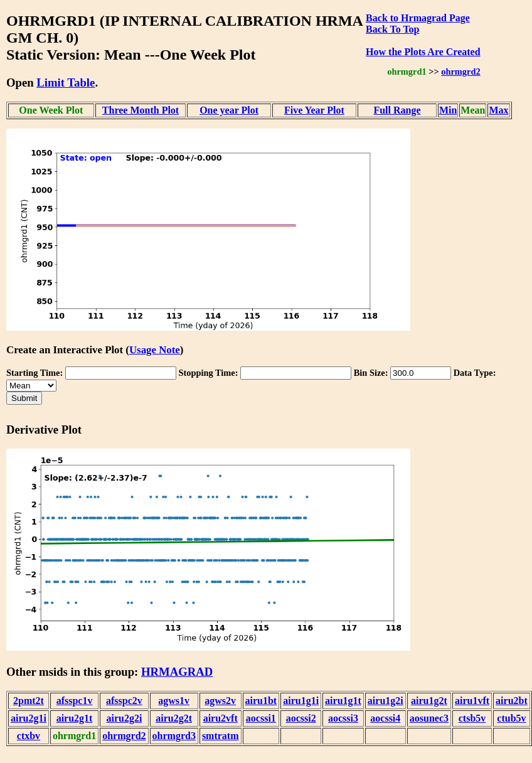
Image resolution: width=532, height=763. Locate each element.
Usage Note (155, 350)
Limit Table (66, 83)
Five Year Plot (314, 110)
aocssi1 (261, 718)
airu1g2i (386, 701)
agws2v (220, 701)
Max (498, 110)
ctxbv (29, 736)
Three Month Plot (141, 110)
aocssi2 (301, 718)
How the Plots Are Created (423, 52)
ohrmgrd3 (174, 736)
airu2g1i (29, 718)
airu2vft (221, 718)
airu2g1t (75, 718)
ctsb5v (472, 718)
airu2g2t (174, 718)
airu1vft (472, 701)
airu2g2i (124, 718)
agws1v (174, 701)
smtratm (221, 736)
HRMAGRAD (177, 672)
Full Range (397, 110)
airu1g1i (301, 701)
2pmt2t (29, 701)
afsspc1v (75, 701)
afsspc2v (124, 701)
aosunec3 (429, 718)
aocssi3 (343, 718)
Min (448, 110)
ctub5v (511, 718)
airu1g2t (429, 701)
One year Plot (229, 110)
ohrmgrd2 (460, 72)
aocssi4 (385, 718)
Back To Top (392, 29)
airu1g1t (343, 701)
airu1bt (261, 701)
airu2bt (512, 701)
